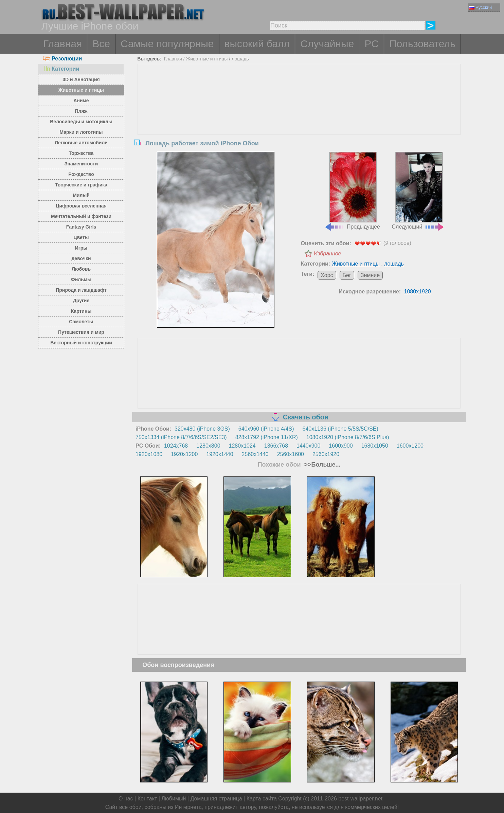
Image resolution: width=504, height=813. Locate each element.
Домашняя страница (216, 799)
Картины (81, 311)
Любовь (81, 269)
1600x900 (341, 446)
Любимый (174, 799)
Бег (347, 275)
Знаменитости (81, 164)
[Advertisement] (299, 115)
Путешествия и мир (81, 332)
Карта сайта (262, 799)
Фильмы (81, 279)
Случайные (327, 44)
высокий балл (257, 44)
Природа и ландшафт (81, 290)
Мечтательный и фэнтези (81, 216)
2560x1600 (291, 454)
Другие (81, 301)
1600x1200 (410, 446)
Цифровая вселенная (81, 206)
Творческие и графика (81, 185)
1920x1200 (184, 454)
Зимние (370, 275)
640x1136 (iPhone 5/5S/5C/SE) (340, 429)
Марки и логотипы (81, 132)
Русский (480, 7)
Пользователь (422, 44)
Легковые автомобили (81, 143)
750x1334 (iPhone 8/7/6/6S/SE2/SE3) (181, 437)
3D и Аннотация (81, 79)
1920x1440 (220, 454)
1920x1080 (149, 454)
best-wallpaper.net (360, 799)
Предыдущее (352, 191)
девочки (81, 258)
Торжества (81, 153)
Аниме (81, 101)
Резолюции (62, 59)
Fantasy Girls (81, 227)
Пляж (81, 111)
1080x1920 (418, 292)
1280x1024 (242, 446)
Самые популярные (167, 44)
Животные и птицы (81, 90)
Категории (61, 69)
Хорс (327, 275)
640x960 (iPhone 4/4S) (266, 429)
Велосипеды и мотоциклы (81, 122)
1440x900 (308, 446)
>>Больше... (322, 465)
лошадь (240, 59)
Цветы (81, 237)
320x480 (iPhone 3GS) (202, 429)
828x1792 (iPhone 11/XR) (267, 437)
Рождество (81, 174)
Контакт (147, 799)
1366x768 (276, 446)
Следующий (418, 191)
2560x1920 (326, 454)
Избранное (328, 254)
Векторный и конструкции (81, 343)
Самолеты (81, 322)
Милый (81, 195)
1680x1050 (375, 446)
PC (372, 44)
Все (101, 44)
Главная (62, 44)
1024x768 (176, 446)
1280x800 (208, 446)
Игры (81, 248)
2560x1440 (255, 454)
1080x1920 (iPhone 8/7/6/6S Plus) (348, 437)
